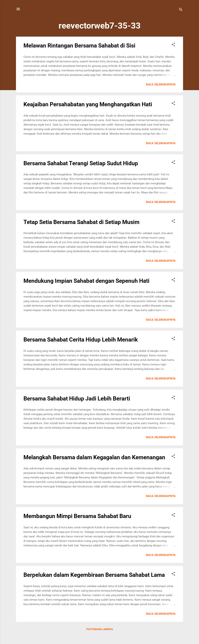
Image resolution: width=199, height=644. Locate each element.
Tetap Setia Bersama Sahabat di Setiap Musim (81, 222)
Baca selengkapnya (161, 84)
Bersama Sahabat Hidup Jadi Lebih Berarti (77, 399)
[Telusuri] (181, 10)
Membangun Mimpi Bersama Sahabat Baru (77, 516)
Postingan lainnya (100, 629)
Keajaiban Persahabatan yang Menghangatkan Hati (88, 104)
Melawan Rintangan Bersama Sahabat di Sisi (79, 46)
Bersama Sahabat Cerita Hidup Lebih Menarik (81, 340)
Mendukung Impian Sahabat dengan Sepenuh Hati (86, 281)
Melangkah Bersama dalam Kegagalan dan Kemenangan (94, 457)
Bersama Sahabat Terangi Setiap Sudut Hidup (81, 163)
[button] (173, 45)
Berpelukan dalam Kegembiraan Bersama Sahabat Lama (94, 575)
